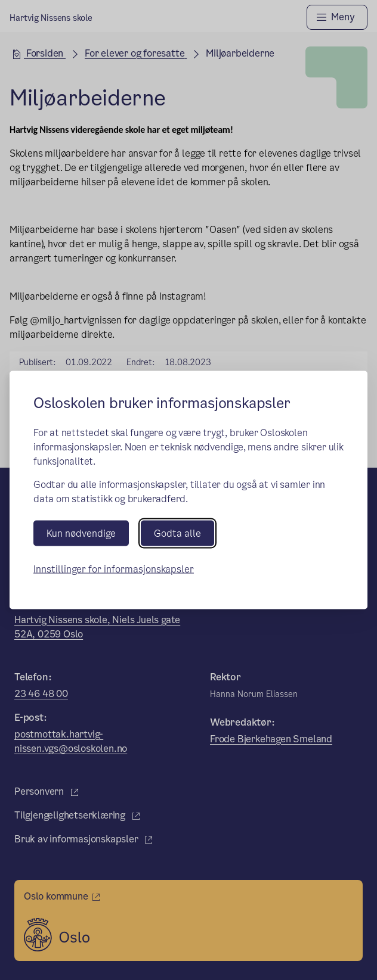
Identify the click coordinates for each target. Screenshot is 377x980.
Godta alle (177, 533)
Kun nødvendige (81, 533)
